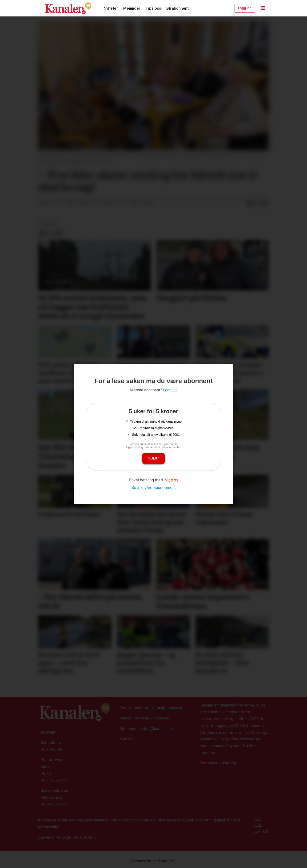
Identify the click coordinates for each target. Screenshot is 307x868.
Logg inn (245, 8)
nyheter (48, 223)
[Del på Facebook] (250, 203)
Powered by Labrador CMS (153, 861)
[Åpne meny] (263, 8)
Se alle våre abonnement (153, 488)
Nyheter (111, 8)
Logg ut (261, 831)
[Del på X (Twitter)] (257, 203)
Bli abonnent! (178, 8)
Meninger (132, 8)
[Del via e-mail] (265, 203)
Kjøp (153, 458)
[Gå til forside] (68, 8)
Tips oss (153, 8)
